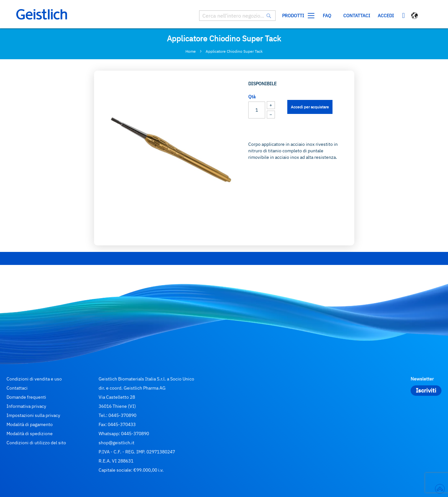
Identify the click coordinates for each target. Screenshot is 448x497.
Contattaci (17, 388)
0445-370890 (122, 415)
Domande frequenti (26, 397)
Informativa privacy (26, 406)
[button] (415, 16)
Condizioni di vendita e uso (34, 379)
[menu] (326, 16)
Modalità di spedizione (30, 434)
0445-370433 (122, 424)
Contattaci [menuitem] (357, 16)
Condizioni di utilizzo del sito (36, 443)
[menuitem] (297, 16)
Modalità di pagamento (30, 424)
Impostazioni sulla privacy (33, 415)
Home (191, 51)
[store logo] (42, 14)
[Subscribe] (426, 391)
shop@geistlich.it (116, 443)
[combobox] (237, 16)
